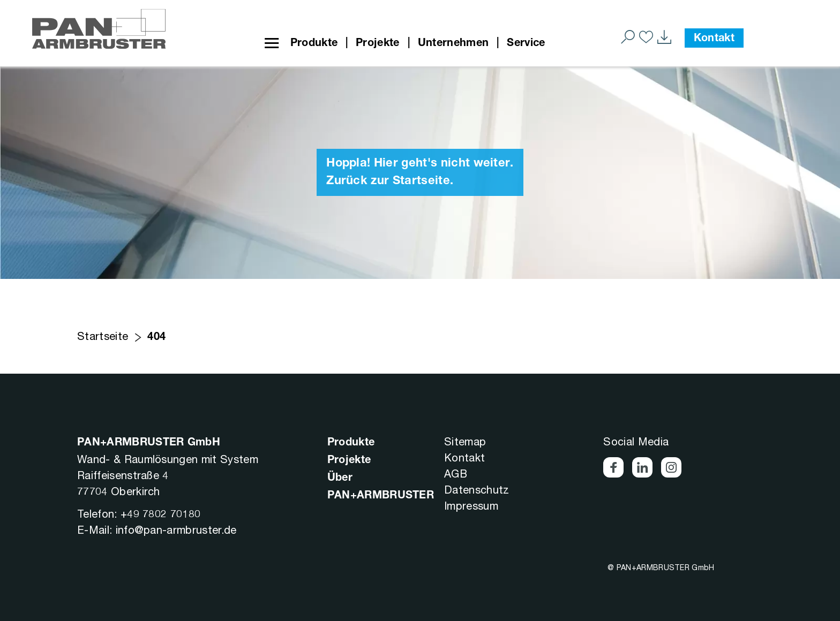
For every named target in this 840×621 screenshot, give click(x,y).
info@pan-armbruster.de (176, 530)
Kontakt (714, 39)
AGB (456, 474)
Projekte (378, 44)
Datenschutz (477, 490)
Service (526, 44)
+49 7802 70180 (160, 514)
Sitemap (465, 441)
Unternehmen (453, 44)
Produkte (314, 44)
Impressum (471, 506)
